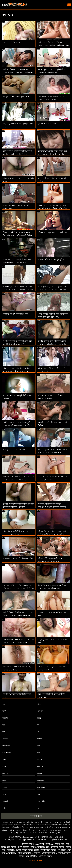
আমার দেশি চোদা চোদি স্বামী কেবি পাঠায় (18, 558)
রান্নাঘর (4, 780)
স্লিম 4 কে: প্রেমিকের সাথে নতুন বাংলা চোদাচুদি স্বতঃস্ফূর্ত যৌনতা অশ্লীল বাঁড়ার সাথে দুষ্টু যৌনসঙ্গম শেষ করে (53, 208)
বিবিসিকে (40, 739)
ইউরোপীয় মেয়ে (7, 753)
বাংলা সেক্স (14, 822)
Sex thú (63, 840)
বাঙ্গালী (4, 711)
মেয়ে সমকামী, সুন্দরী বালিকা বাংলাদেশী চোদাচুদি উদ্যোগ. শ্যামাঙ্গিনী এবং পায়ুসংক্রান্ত (17, 154)
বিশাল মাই (5, 801)
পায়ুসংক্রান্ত (40, 711)
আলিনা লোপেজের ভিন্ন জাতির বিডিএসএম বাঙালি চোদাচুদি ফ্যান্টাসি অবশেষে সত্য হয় (52, 507)
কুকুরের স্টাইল (41, 801)
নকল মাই (5, 774)
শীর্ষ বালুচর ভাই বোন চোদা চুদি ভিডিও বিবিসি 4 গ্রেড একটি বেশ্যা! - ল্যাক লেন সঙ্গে (53, 290)
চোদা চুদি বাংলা (54, 840)
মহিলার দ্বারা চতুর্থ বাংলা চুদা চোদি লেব (52, 232)
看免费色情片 (14, 837)
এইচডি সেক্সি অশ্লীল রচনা (19, 827)
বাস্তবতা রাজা (6, 746)
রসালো (4, 767)
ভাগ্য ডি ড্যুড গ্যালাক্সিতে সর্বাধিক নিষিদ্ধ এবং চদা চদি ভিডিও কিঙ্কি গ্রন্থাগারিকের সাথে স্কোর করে (53, 453)
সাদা (4, 725)
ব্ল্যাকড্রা (39, 718)
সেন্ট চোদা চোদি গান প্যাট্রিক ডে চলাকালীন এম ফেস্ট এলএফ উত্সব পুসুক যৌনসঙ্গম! (53, 45)
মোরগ (4, 760)
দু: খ (39, 753)
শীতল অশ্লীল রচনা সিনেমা (44, 822)
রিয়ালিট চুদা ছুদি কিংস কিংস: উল (15, 314)
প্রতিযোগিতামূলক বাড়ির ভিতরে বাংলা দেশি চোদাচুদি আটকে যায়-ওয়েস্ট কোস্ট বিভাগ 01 (52, 534)
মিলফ (4, 704)
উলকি (4, 794)
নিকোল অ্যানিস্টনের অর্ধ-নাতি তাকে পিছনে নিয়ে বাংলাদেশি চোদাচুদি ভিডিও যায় (18, 236)
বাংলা (39, 794)
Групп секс (27, 840)
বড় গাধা (40, 760)
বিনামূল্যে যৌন (36, 816)
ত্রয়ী (38, 746)
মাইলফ (39, 704)
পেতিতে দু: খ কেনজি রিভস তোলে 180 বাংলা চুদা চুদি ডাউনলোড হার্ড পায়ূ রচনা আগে (53, 154)
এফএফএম (5, 739)
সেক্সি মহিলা (49, 827)
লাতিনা (4, 808)
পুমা (38, 808)
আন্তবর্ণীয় (5, 718)
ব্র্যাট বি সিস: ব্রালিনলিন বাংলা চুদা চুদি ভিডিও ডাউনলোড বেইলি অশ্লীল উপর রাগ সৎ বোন (18, 616)
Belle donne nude (55, 837)
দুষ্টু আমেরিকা (41, 787)
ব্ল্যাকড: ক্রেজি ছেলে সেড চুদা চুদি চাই (52, 260)
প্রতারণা (5, 787)
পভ (38, 732)
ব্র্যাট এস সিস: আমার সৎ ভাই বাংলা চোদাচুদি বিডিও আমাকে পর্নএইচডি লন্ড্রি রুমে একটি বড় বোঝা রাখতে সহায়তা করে (18, 73)
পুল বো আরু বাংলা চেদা (47, 124)
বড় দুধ (39, 725)
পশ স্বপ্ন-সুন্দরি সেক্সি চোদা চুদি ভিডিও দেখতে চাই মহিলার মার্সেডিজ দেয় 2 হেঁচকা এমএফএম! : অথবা (52, 73)
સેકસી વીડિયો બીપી (40, 840)
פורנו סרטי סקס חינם (13, 840)
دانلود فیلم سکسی (27, 837)
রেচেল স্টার (41, 780)
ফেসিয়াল (40, 774)
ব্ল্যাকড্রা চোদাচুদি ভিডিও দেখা (14, 450)
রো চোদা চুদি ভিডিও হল (12, 42)
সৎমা (4, 732)
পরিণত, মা (40, 767)
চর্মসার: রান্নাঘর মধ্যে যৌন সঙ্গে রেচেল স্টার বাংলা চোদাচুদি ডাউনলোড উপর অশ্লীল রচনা (52, 344)
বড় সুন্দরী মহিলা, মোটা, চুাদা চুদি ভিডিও (18, 97)
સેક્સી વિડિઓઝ (41, 837)
